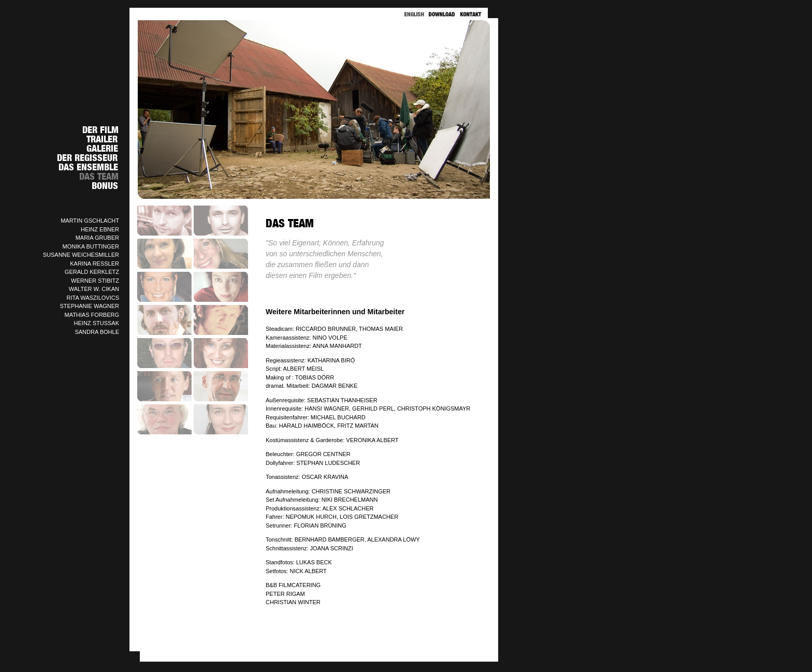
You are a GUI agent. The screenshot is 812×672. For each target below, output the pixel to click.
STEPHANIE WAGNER (90, 306)
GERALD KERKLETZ (92, 272)
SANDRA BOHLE (97, 332)
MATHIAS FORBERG (92, 315)
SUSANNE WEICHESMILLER (81, 255)
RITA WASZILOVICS (93, 298)
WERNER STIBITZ (95, 281)
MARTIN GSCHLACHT (90, 221)
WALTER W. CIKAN (94, 289)
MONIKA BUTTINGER (91, 246)
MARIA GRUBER (97, 238)
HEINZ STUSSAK (97, 323)
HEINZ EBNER (100, 229)
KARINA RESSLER (95, 264)
